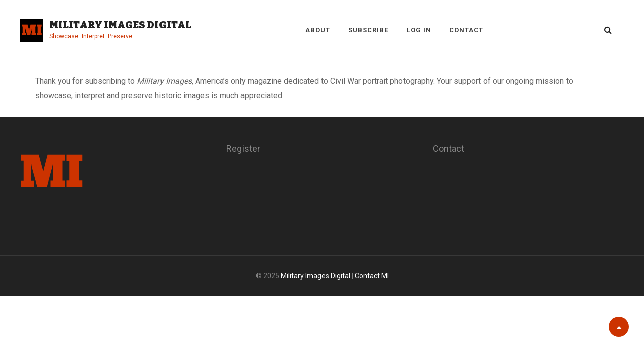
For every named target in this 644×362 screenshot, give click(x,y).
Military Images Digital (120, 25)
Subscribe (368, 30)
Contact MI (372, 276)
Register (243, 149)
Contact (466, 30)
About (318, 30)
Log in (419, 30)
